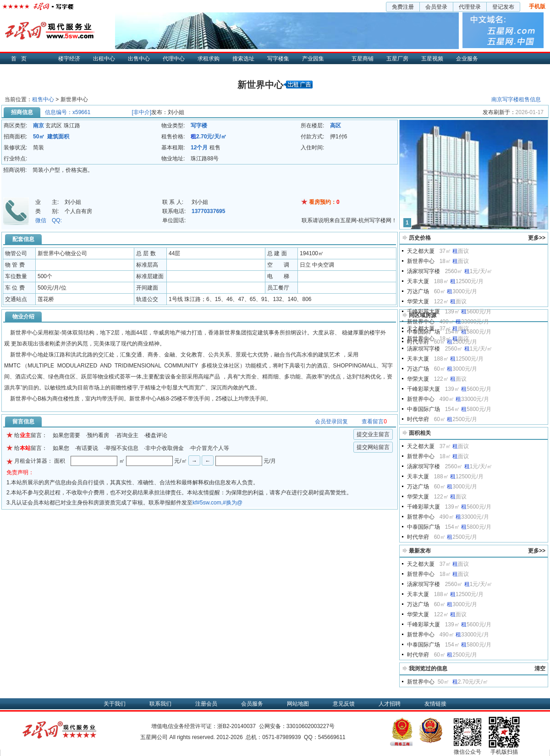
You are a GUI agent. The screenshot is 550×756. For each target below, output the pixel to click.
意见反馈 (344, 704)
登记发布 (503, 7)
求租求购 (209, 59)
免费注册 (403, 7)
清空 (540, 668)
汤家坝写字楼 (423, 271)
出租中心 (104, 59)
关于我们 (115, 704)
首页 (21, 59)
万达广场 (418, 291)
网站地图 (298, 704)
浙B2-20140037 (236, 726)
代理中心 (174, 59)
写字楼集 (278, 59)
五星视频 (432, 59)
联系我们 (160, 704)
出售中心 (139, 59)
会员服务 (252, 704)
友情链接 (435, 704)
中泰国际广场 (423, 409)
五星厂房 (397, 59)
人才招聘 (390, 704)
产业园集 (313, 59)
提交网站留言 (373, 447)
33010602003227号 (311, 726)
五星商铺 (363, 59)
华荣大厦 (418, 301)
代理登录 (470, 7)
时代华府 (418, 419)
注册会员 (206, 704)
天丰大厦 (418, 281)
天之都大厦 (421, 251)
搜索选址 (243, 59)
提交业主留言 (373, 434)
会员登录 (436, 7)
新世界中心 (421, 261)
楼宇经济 (69, 59)
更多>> (537, 238)
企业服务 (467, 59)
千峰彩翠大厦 (423, 312)
